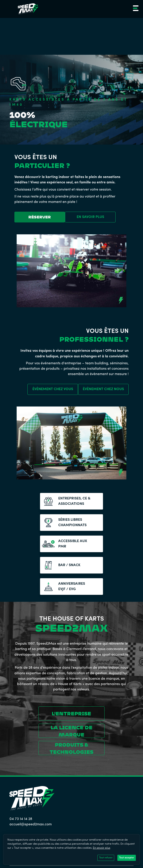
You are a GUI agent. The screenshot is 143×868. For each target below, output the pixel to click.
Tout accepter (127, 858)
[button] (135, 9)
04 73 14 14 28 (21, 819)
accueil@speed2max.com (31, 824)
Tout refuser (106, 858)
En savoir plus (102, 848)
